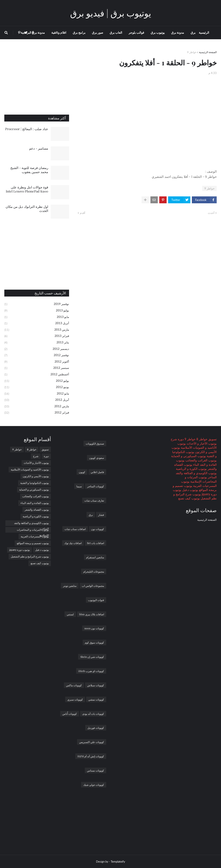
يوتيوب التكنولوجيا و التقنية (35, 483)
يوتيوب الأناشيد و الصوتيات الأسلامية (30, 470)
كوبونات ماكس (74, 685)
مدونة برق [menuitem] (178, 32)
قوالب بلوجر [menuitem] (136, 32)
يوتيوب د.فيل (190, 490)
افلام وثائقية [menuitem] (59, 32)
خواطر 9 (192, 52)
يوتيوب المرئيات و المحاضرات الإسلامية (33, 530)
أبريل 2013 (37, 324)
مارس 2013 (37, 330)
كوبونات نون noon (94, 628)
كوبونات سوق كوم (94, 642)
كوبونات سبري (75, 699)
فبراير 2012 (37, 413)
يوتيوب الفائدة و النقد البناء (35, 503)
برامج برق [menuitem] (79, 32)
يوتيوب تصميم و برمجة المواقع (33, 543)
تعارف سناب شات (94, 500)
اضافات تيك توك (73, 543)
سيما (79, 486)
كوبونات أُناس (70, 714)
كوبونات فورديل (96, 728)
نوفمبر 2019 (37, 304)
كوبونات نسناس (96, 770)
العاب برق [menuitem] (116, 32)
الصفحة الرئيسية (208, 52)
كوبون (82, 472)
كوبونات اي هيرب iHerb (91, 671)
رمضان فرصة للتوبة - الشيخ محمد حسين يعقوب (29, 170)
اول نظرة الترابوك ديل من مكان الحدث (27, 209)
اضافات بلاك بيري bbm (92, 614)
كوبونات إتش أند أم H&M (91, 756)
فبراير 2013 (37, 336)
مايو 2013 (37, 317)
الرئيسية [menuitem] (204, 32)
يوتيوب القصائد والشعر (37, 510)
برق (91, 515)
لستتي (70, 614)
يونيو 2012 (37, 387)
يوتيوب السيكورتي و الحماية (189, 456)
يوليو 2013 (37, 311)
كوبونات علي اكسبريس (92, 742)
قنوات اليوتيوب (96, 600)
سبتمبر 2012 (37, 368)
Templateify (118, 862)
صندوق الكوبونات (95, 443)
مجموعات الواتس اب (93, 586)
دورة (180, 439)
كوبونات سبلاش (96, 685)
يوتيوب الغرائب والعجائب (201, 460)
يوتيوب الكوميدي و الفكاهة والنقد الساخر (31, 524)
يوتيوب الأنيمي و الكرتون (36, 476)
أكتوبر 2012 (37, 362)
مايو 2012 (37, 394)
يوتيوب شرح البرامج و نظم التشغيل (30, 556)
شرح (174, 439)
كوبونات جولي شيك (94, 785)
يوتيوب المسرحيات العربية (35, 536)
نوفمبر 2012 (37, 355)
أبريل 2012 (37, 400)
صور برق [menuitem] (98, 32)
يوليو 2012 (37, 381)
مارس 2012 (37, 407)
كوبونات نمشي (96, 699)
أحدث (211, 213)
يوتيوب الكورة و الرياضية (191, 469)
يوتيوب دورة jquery (20, 550)
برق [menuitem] (193, 32)
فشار (101, 515)
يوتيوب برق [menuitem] (158, 32)
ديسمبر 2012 (37, 349)
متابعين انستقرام (95, 557)
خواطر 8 (201, 439)
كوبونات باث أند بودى (93, 714)
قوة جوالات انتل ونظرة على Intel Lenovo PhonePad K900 (27, 189)
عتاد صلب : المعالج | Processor (27, 129)
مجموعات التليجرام (94, 571)
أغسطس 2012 (37, 375)
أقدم (83, 213)
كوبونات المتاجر (96, 486)
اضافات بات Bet (96, 543)
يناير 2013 (37, 343)
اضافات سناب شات (75, 529)
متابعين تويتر (70, 586)
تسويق (212, 439)
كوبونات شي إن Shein (92, 657)
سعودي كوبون (97, 458)
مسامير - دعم (39, 148)
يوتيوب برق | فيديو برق (111, 13)
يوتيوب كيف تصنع (189, 498)
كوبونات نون (98, 529)
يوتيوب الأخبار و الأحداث (201, 443)
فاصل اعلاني (97, 472)
